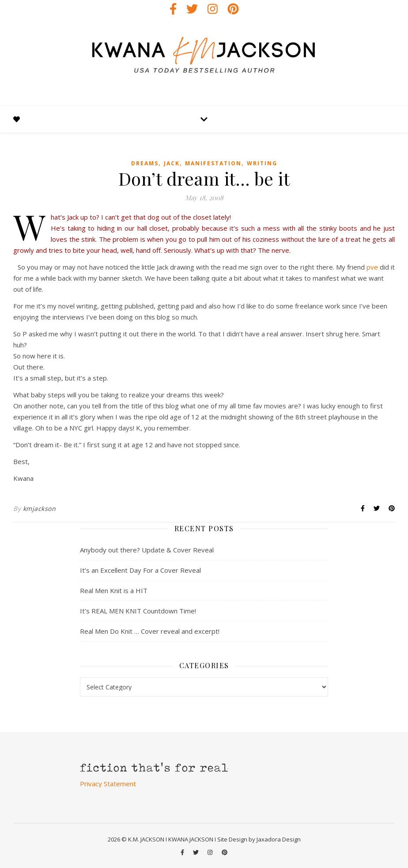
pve (372, 267)
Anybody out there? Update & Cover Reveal (147, 550)
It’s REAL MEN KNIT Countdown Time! (138, 611)
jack (172, 163)
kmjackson (40, 508)
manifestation (213, 163)
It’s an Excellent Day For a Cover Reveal (140, 570)
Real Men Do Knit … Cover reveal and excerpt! (150, 631)
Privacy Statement (108, 784)
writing (262, 163)
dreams (145, 163)
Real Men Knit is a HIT (114, 590)
